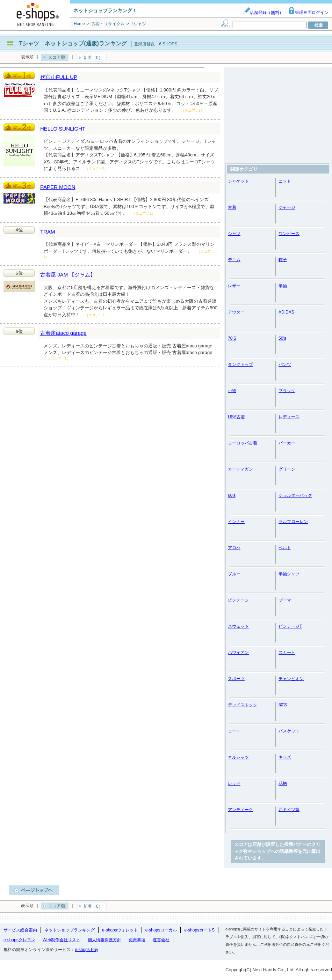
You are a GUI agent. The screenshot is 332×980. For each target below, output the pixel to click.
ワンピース (289, 234)
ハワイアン (238, 653)
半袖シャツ (289, 574)
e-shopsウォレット (120, 930)
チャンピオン (291, 679)
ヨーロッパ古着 (243, 443)
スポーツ (236, 679)
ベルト (285, 548)
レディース (289, 417)
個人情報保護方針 (104, 940)
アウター (236, 312)
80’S (283, 705)
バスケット (289, 731)
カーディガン (240, 469)
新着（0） (93, 58)
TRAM (48, 232)
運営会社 (161, 940)
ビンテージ (238, 600)
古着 (232, 207)
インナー (236, 522)
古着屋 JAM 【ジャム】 (68, 275)
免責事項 (137, 940)
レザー (234, 286)
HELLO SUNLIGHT (63, 129)
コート (234, 731)
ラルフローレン (293, 522)
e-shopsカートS (199, 930)
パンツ (285, 364)
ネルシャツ (238, 757)
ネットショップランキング (70, 930)
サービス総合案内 (20, 930)
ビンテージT (290, 626)
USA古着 (236, 417)
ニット (285, 181)
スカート (287, 653)
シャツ (234, 234)
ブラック (287, 391)
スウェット (238, 626)
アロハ (234, 548)
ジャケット (238, 181)
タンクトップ (240, 364)
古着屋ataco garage (63, 333)
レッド (234, 783)
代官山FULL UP (59, 77)
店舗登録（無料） (263, 13)
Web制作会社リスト (62, 940)
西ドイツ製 (289, 810)
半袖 (283, 286)
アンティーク (240, 810)
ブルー (234, 574)
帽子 (283, 260)
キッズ (285, 757)
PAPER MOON (58, 187)
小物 (232, 391)
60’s (232, 495)
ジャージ (287, 207)
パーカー (287, 443)
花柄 (283, 783)
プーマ (285, 600)
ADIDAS (286, 312)
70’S (232, 338)
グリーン (287, 469)
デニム (234, 260)
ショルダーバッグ (295, 495)
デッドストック (243, 705)
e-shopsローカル (161, 930)
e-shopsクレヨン (19, 940)
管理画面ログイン (308, 13)
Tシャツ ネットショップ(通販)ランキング (73, 43)
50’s (282, 338)
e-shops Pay (86, 950)
